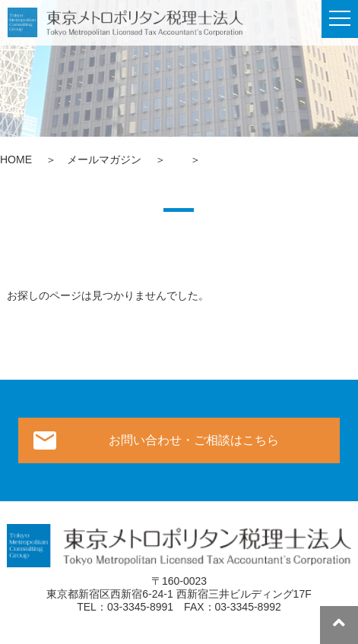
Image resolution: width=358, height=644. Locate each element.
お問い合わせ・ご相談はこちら (194, 440)
